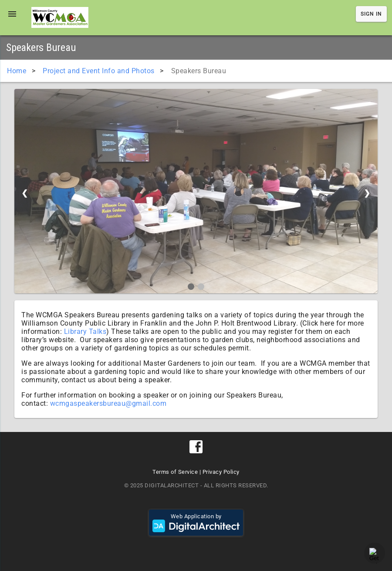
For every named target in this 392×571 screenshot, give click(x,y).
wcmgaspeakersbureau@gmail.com (108, 403)
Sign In (371, 14)
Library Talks (85, 331)
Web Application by (196, 523)
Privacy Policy (221, 472)
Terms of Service (175, 472)
